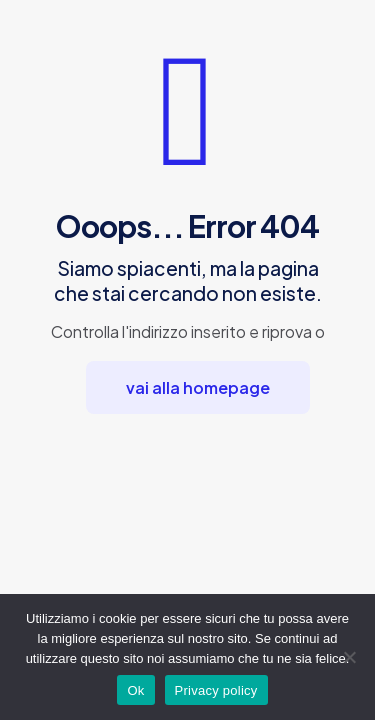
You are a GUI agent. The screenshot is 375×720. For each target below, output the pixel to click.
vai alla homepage (198, 387)
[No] (350, 657)
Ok (135, 690)
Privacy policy (216, 690)
